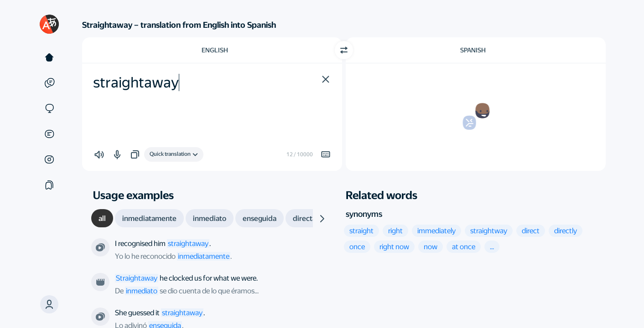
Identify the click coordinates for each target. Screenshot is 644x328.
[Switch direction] (344, 50)
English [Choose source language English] (215, 50)
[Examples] (49, 83)
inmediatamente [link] (204, 256)
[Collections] (49, 185)
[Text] (49, 57)
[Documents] (49, 134)
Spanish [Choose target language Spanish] (473, 50)
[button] (49, 304)
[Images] (49, 159)
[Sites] (49, 108)
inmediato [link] (142, 291)
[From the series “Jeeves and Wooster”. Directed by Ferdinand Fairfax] (100, 247)
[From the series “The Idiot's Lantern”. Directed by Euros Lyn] (100, 317)
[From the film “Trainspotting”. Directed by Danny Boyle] (100, 282)
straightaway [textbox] (136, 82)
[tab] (102, 218)
